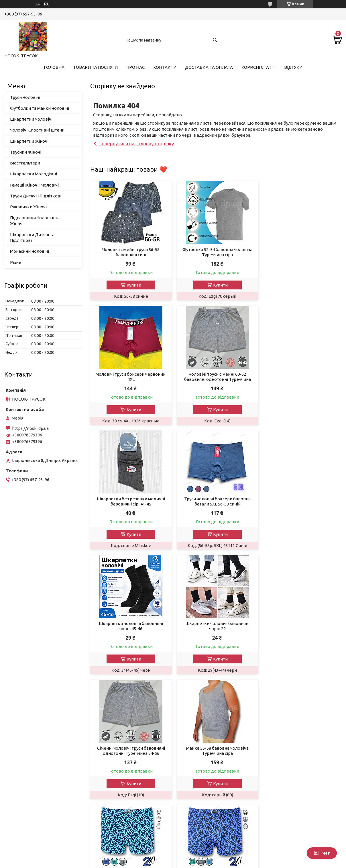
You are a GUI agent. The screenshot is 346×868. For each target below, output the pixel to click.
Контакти (165, 67)
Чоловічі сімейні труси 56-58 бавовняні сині (130, 252)
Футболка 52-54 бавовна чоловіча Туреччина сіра (216, 252)
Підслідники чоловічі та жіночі (40, 825)
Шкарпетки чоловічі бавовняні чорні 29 (216, 501)
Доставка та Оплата (209, 67)
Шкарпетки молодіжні (32, 794)
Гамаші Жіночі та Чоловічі (35, 739)
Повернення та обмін (203, 739)
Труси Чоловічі (25, 97)
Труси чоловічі (23, 732)
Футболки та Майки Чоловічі (40, 108)
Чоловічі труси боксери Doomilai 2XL (302, 626)
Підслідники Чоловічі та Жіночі (35, 221)
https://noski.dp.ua (30, 428)
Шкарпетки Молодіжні (34, 174)
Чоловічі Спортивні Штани (37, 130)
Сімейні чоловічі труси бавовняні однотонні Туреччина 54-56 (301, 501)
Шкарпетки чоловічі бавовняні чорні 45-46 (130, 501)
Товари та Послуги (95, 67)
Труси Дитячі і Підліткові (36, 196)
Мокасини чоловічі (28, 832)
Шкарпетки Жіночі (29, 141)
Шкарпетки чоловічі (30, 755)
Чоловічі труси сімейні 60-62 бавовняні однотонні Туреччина (130, 377)
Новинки (104, 755)
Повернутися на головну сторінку (136, 143)
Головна (54, 67)
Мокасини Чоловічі (30, 251)
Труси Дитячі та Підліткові (36, 801)
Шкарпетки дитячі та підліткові (42, 809)
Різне (16, 262)
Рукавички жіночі (27, 778)
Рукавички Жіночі (28, 207)
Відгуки (293, 67)
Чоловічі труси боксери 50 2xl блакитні (216, 626)
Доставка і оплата (199, 732)
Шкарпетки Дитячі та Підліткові (32, 237)
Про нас (135, 67)
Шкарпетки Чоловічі (31, 119)
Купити (133, 285)
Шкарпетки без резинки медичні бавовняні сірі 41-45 (216, 377)
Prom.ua (201, 857)
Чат (322, 853)
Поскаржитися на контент (164, 862)
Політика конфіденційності (211, 862)
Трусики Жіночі (26, 152)
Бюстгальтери (25, 163)
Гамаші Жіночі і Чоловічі (34, 185)
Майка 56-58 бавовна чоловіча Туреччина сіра (130, 626)
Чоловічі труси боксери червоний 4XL (302, 252)
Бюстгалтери (22, 786)
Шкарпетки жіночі (27, 763)
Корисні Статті (258, 67)
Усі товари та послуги (315, 682)
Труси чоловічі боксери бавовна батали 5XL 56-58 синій (302, 377)
